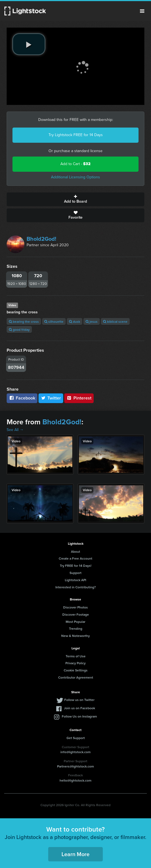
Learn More (75, 854)
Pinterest (79, 398)
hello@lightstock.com (75, 780)
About (75, 551)
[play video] (29, 44)
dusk (75, 321)
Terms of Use (76, 656)
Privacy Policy (75, 663)
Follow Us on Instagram (79, 716)
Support (75, 573)
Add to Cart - (75, 164)
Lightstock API (75, 580)
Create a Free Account (75, 558)
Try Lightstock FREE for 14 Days (76, 135)
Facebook (22, 398)
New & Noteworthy (75, 636)
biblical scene (115, 321)
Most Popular (75, 622)
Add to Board (75, 199)
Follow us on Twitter (79, 700)
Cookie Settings (76, 670)
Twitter (51, 398)
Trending (76, 628)
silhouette (54, 321)
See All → (15, 430)
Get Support (76, 738)
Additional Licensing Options (75, 177)
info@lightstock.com (75, 752)
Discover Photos (75, 607)
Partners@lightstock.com (75, 766)
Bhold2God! (41, 239)
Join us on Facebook (80, 708)
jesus (92, 321)
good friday (19, 330)
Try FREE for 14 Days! (76, 566)
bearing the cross (24, 321)
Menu (142, 11)
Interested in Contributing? (76, 587)
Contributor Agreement (76, 677)
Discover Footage (76, 614)
